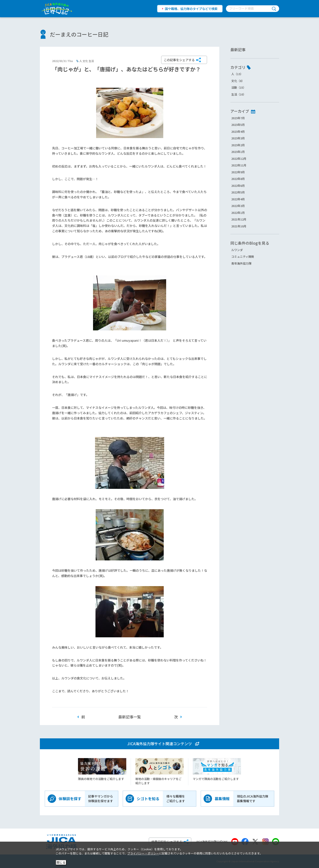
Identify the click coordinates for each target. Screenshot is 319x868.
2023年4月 (238, 132)
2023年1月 (238, 152)
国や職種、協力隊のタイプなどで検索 (191, 9)
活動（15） (239, 87)
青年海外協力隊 (241, 263)
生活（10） (239, 94)
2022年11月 (239, 165)
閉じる (61, 862)
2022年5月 (238, 192)
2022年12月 (239, 159)
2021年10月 (239, 226)
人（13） (237, 74)
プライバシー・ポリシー (143, 853)
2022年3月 (238, 206)
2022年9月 (238, 172)
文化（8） (238, 81)
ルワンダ (237, 250)
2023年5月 (238, 125)
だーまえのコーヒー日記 (79, 34)
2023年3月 (238, 138)
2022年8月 (238, 179)
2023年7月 (238, 118)
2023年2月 (238, 145)
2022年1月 (238, 213)
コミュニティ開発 (243, 256)
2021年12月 (239, 219)
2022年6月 (238, 186)
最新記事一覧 (130, 717)
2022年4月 (238, 199)
